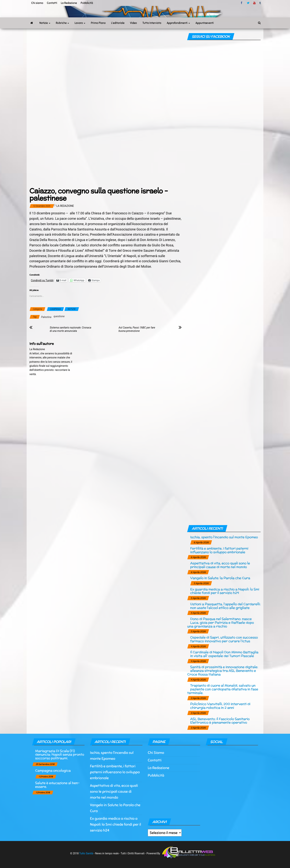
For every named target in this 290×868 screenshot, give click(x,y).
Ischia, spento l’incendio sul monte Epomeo (224, 537)
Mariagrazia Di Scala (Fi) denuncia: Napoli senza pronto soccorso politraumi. (60, 755)
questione (59, 316)
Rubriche (63, 23)
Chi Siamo (156, 753)
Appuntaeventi (205, 23)
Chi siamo (37, 3)
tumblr (260, 3)
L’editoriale (118, 23)
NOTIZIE (72, 309)
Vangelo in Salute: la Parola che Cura (220, 578)
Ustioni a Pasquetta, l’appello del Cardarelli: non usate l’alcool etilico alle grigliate (225, 606)
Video (133, 23)
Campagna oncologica (53, 770)
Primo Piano (98, 23)
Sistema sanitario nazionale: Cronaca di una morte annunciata (70, 329)
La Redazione (69, 3)
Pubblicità (87, 3)
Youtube (254, 3)
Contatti (52, 3)
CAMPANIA (55, 309)
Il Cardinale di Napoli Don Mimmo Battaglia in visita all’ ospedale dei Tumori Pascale (224, 654)
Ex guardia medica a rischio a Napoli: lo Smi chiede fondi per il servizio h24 (225, 591)
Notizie (45, 23)
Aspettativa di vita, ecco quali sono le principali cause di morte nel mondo (220, 565)
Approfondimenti (178, 23)
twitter (248, 3)
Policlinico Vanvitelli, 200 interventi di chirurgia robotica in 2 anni (220, 706)
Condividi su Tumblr (42, 280)
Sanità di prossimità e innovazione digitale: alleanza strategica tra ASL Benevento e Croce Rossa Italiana (223, 671)
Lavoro (80, 23)
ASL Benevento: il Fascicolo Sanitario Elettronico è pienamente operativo (220, 721)
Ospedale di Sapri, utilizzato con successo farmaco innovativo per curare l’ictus (224, 639)
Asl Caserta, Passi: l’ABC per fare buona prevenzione (137, 329)
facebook (242, 3)
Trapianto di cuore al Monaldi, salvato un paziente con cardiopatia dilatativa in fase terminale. (223, 689)
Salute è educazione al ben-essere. (57, 785)
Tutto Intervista (152, 23)
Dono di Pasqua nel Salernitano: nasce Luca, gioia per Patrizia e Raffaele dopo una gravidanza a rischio (220, 622)
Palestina (46, 317)
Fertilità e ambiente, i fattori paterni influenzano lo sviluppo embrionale (219, 550)
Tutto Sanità (86, 853)
